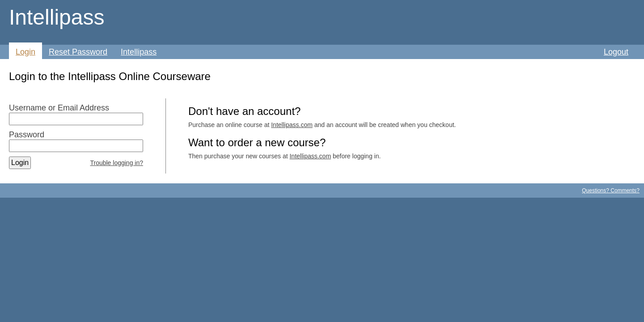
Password (27, 135)
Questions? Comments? (611, 191)
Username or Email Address (59, 108)
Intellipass (57, 17)
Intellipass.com (292, 125)
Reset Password (78, 52)
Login (25, 52)
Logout (616, 52)
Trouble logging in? (117, 163)
